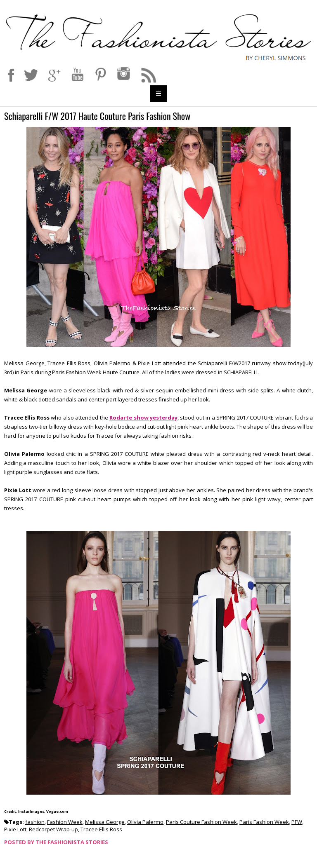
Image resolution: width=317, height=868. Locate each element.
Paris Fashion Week (264, 822)
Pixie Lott (15, 829)
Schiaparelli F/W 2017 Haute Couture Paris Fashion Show (97, 116)
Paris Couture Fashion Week (201, 822)
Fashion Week (65, 822)
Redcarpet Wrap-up (53, 829)
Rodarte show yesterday (143, 418)
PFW (297, 822)
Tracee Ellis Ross (101, 829)
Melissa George (105, 822)
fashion (35, 822)
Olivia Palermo (145, 822)
